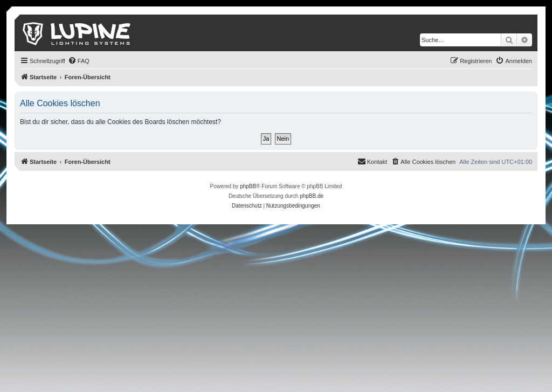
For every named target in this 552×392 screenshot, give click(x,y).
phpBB (248, 186)
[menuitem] (79, 61)
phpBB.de (312, 196)
